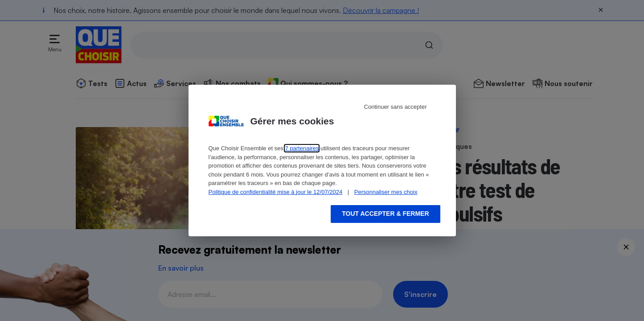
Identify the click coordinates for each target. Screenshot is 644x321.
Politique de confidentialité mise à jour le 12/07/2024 (276, 192)
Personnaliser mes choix (386, 192)
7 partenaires (302, 148)
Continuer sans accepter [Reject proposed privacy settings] (396, 107)
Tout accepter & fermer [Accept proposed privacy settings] (385, 214)
